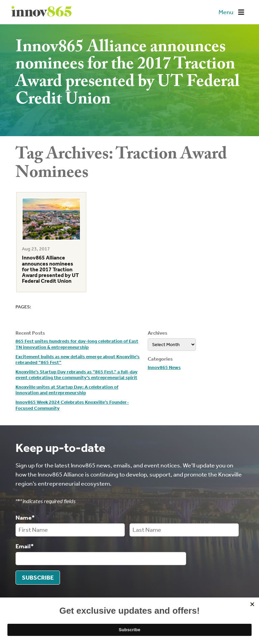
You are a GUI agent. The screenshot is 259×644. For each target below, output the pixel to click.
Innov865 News (164, 367)
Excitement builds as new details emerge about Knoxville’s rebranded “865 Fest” (78, 360)
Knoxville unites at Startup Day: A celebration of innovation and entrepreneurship (67, 390)
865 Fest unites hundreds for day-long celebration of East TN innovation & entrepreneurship (77, 344)
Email (25, 546)
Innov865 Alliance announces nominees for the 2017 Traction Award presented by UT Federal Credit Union (50, 269)
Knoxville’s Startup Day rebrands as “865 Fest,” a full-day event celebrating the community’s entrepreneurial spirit (77, 375)
